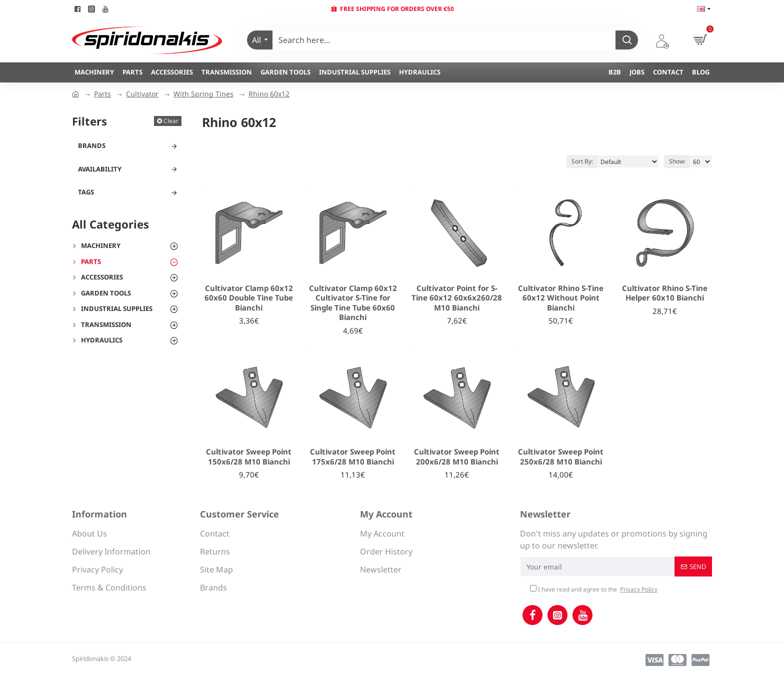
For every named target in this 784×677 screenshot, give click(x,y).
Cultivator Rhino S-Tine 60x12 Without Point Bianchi (561, 298)
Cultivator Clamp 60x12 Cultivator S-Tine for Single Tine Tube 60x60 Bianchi (353, 303)
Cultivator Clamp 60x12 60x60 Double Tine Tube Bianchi (249, 298)
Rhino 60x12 (269, 94)
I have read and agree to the (594, 589)
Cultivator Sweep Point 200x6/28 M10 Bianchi (457, 457)
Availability (100, 169)
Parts (102, 94)
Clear (171, 121)
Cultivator (142, 94)
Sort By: (582, 161)
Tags (86, 192)
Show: (677, 161)
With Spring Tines (203, 94)
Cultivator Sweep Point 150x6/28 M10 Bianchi (249, 457)
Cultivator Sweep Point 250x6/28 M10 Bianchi (561, 457)
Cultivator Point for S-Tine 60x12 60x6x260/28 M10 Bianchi (457, 298)
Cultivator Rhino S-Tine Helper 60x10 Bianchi (665, 293)
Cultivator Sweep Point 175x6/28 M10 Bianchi (353, 457)
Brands (92, 145)
